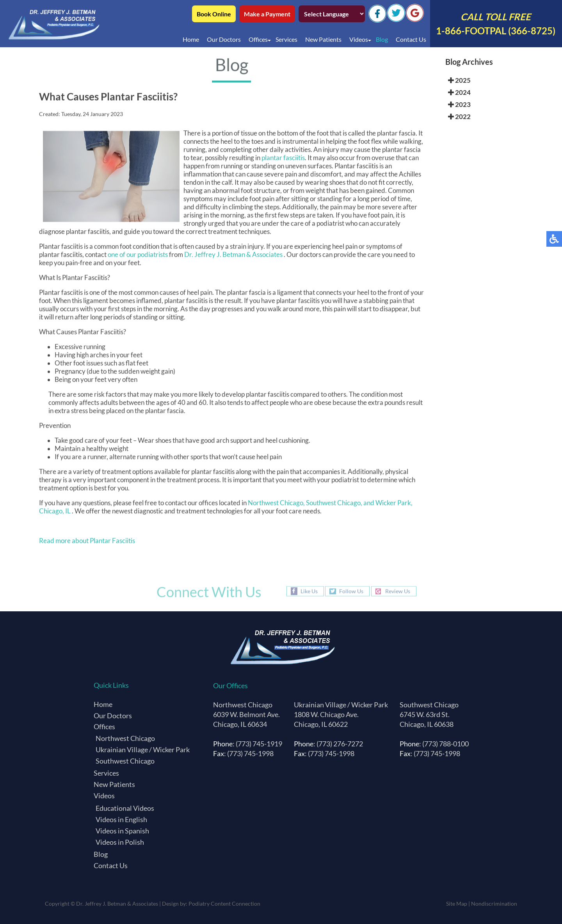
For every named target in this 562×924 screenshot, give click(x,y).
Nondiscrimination (494, 904)
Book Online (214, 14)
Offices (258, 39)
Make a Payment (267, 14)
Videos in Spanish (122, 831)
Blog (382, 39)
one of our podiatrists (138, 256)
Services (286, 39)
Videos (359, 39)
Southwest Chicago (125, 761)
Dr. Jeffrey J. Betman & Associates (234, 256)
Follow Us (351, 591)
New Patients (323, 39)
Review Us (398, 591)
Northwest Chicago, (276, 504)
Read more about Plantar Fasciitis (87, 542)
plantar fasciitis (283, 159)
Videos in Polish (120, 842)
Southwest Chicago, (335, 504)
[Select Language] (332, 14)
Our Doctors (224, 39)
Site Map (457, 904)
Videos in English (121, 819)
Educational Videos (125, 808)
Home (191, 39)
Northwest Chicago (125, 738)
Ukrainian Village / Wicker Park (143, 750)
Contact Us (411, 39)
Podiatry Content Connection (224, 904)
